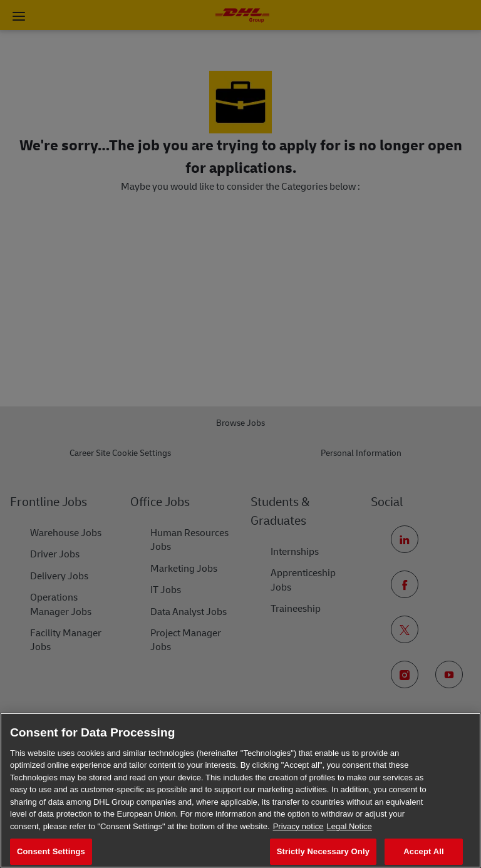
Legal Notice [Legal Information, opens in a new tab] (349, 826)
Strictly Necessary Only (323, 851)
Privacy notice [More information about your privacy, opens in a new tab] (298, 826)
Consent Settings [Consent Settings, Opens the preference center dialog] (51, 851)
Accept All (423, 851)
